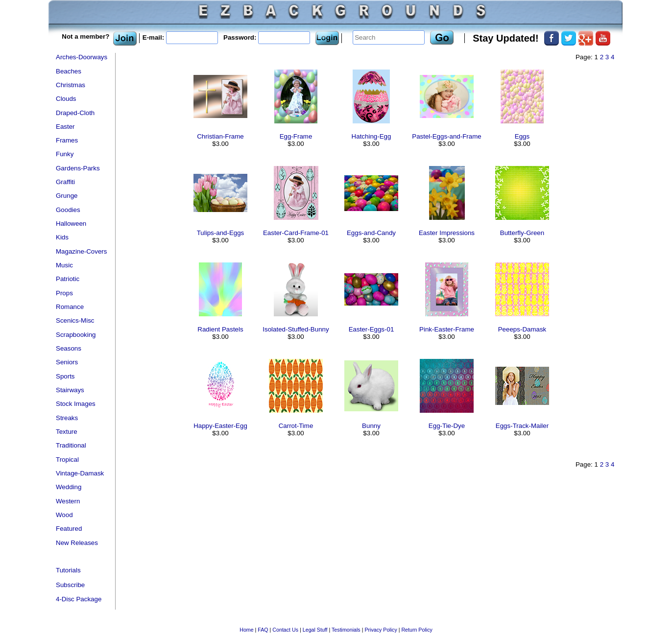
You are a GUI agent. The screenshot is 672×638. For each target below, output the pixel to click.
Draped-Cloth (75, 113)
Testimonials (346, 630)
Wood (64, 515)
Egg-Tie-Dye (447, 426)
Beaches (69, 71)
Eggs (522, 136)
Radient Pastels (220, 329)
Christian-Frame (220, 136)
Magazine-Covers (81, 251)
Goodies (68, 210)
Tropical (67, 460)
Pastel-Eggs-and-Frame (446, 136)
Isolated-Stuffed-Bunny (296, 329)
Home (246, 630)
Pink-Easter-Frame (447, 329)
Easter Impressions (447, 233)
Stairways (70, 390)
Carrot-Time (296, 426)
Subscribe (70, 585)
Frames (67, 140)
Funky (65, 154)
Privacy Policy (381, 630)
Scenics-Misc (75, 320)
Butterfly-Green (522, 233)
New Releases (77, 543)
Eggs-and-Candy (371, 233)
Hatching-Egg (372, 136)
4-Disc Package (79, 599)
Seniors (67, 362)
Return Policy (417, 630)
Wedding (69, 487)
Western (68, 501)
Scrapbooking (76, 335)
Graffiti (65, 182)
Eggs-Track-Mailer (522, 426)
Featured (69, 529)
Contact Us (285, 630)
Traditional (71, 445)
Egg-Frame (296, 136)
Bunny (371, 426)
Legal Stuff (315, 630)
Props (64, 293)
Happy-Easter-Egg (220, 426)
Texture (67, 432)
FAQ (263, 630)
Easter (65, 127)
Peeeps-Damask (522, 329)
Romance (70, 307)
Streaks (67, 418)
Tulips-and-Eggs (221, 233)
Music (64, 265)
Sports (65, 376)
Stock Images (76, 404)
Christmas (71, 85)
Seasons (69, 348)
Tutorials (68, 570)
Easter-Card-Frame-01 (296, 233)
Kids (62, 237)
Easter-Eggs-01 (372, 329)
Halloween (71, 224)
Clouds (66, 99)
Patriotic (68, 279)
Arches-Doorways (82, 57)
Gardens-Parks (78, 168)
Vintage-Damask (80, 473)
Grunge (67, 196)
